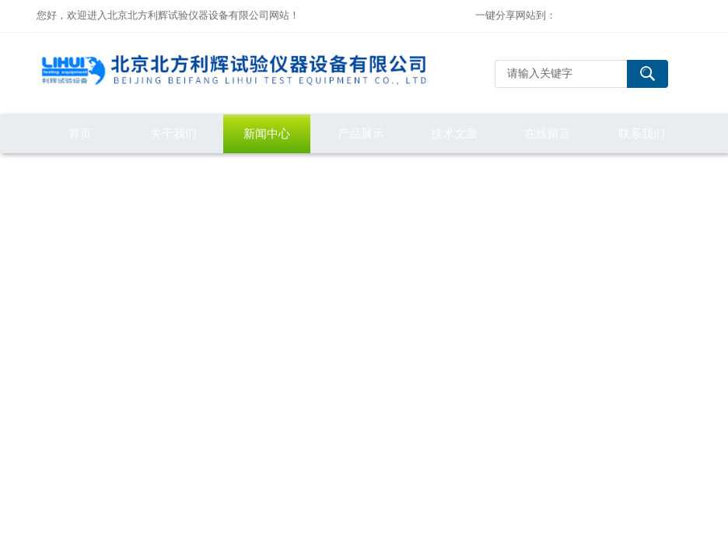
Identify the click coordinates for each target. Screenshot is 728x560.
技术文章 (454, 133)
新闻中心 (267, 133)
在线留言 (548, 133)
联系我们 (642, 133)
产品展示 (361, 133)
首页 (80, 133)
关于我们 (173, 133)
